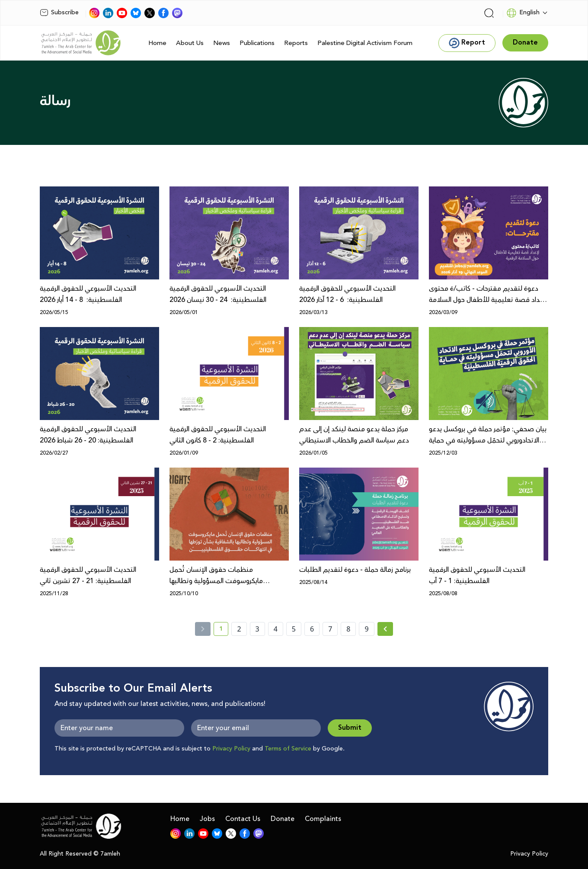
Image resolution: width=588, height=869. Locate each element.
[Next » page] (385, 629)
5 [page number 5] (294, 629)
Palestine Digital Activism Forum (365, 43)
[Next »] (385, 629)
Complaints (323, 819)
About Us (190, 43)
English (523, 13)
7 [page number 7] (330, 629)
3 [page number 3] (257, 629)
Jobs (207, 819)
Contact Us (243, 819)
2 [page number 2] (239, 629)
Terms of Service (288, 749)
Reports (296, 43)
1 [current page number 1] (224, 630)
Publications (257, 43)
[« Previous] (203, 629)
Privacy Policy (231, 749)
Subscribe (59, 13)
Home (157, 43)
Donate (283, 819)
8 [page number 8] (348, 629)
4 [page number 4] (276, 629)
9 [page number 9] (366, 629)
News (222, 43)
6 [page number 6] (312, 629)
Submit (350, 728)
